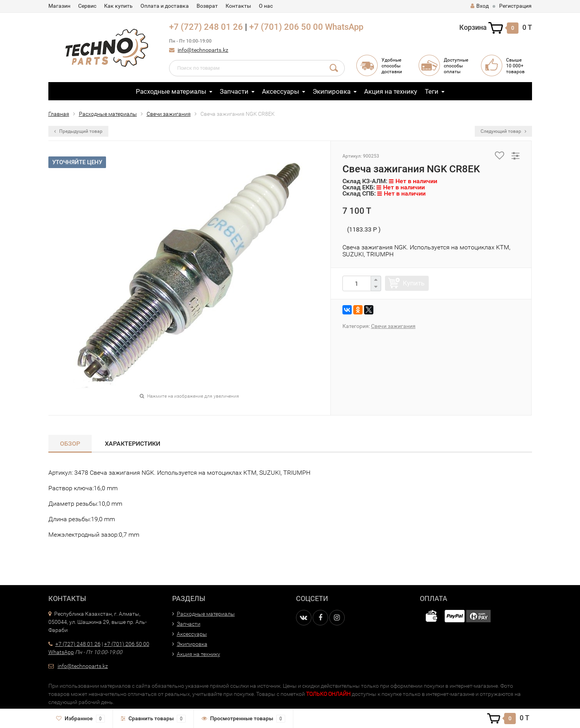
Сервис (87, 6)
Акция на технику (391, 91)
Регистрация (515, 6)
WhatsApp (344, 27)
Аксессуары (281, 91)
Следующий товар (503, 131)
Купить (414, 283)
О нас (266, 6)
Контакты (238, 6)
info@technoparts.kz (203, 50)
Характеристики (133, 444)
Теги (432, 91)
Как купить (118, 6)
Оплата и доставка (165, 6)
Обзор (70, 444)
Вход (480, 6)
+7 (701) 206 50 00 (286, 27)
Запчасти (234, 91)
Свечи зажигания (169, 114)
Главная (59, 114)
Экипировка (332, 91)
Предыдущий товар (78, 131)
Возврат (207, 6)
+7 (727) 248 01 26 (206, 27)
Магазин (59, 6)
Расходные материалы (171, 91)
